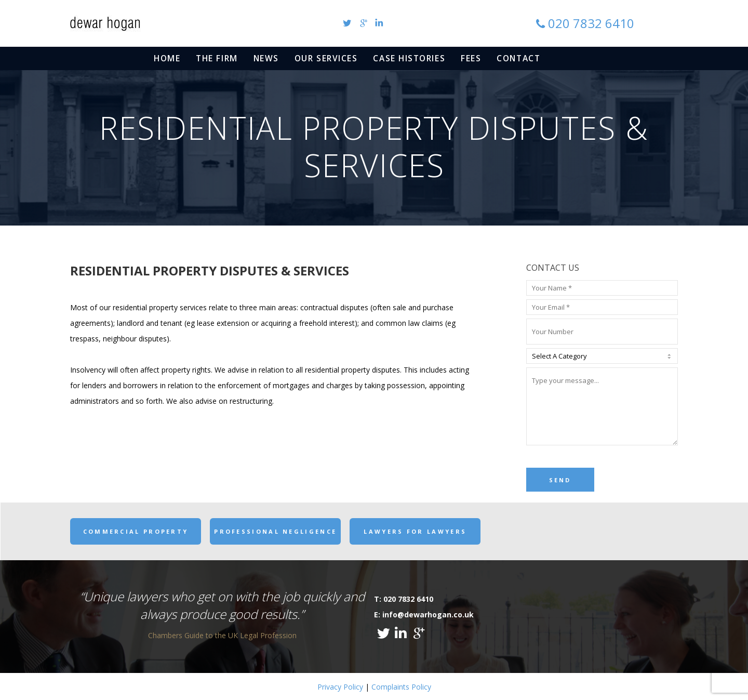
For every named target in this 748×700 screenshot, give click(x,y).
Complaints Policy (401, 687)
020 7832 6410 (591, 23)
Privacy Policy (340, 687)
